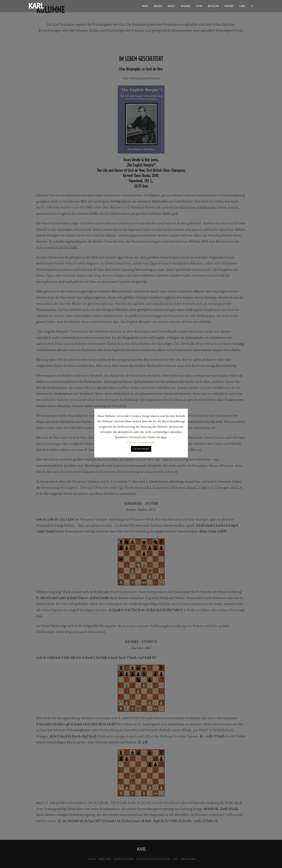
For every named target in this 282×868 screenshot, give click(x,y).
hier (164, 437)
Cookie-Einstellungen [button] (141, 443)
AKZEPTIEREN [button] (141, 449)
